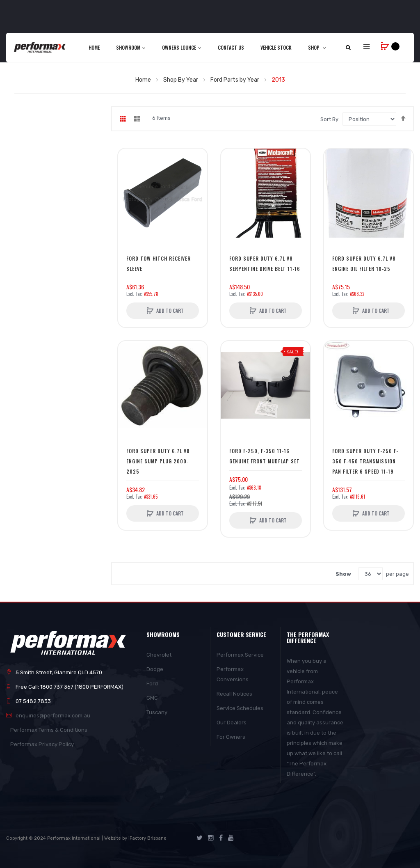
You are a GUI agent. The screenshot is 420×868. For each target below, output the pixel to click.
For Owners (231, 737)
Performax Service (240, 655)
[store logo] (40, 47)
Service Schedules (240, 708)
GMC (152, 698)
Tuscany (157, 712)
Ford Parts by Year (235, 80)
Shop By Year (181, 80)
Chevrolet (159, 655)
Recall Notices (234, 694)
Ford (152, 684)
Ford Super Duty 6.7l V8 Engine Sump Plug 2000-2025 (158, 461)
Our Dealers (232, 723)
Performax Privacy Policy (42, 744)
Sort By (329, 119)
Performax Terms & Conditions (49, 730)
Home (144, 80)
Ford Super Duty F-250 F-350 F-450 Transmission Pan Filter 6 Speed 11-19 (365, 461)
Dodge (155, 669)
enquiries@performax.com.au (53, 716)
